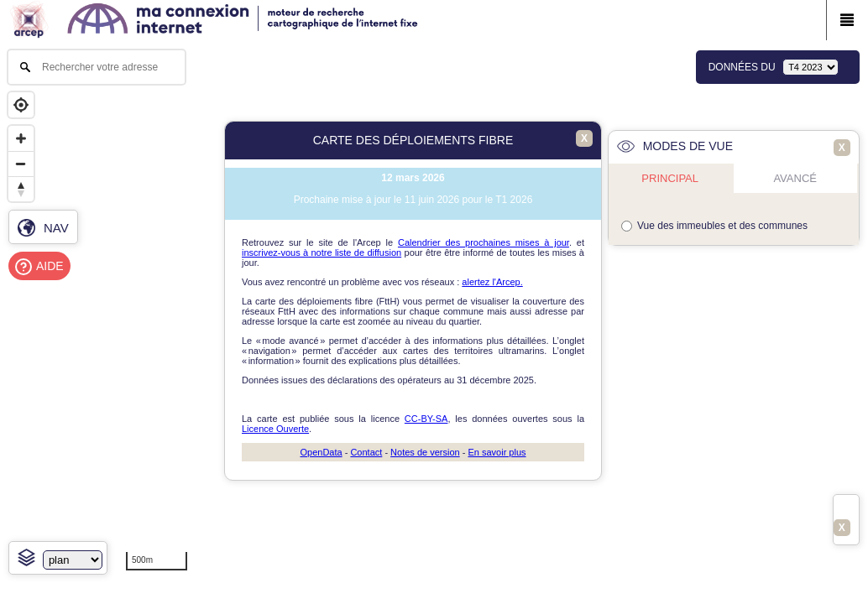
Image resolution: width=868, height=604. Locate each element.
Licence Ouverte (275, 429)
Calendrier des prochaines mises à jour (484, 242)
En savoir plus (497, 452)
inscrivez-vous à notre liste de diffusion (322, 253)
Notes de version (425, 452)
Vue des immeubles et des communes (722, 226)
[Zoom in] (21, 138)
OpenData (321, 452)
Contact (366, 452)
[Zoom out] (21, 164)
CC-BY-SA (426, 419)
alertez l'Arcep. (492, 282)
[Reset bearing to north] (21, 189)
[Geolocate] (21, 105)
